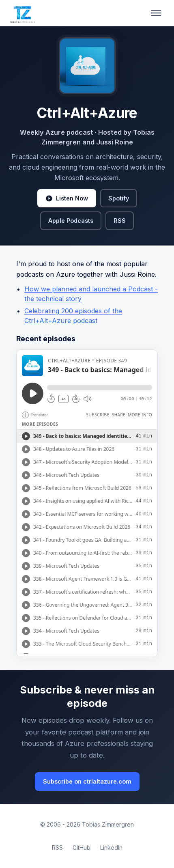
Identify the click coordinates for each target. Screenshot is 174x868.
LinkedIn (111, 848)
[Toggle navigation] (156, 13)
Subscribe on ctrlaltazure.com (87, 781)
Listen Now (67, 198)
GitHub (82, 848)
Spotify (119, 198)
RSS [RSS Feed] (57, 848)
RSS (120, 221)
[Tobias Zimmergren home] (22, 13)
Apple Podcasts (71, 221)
